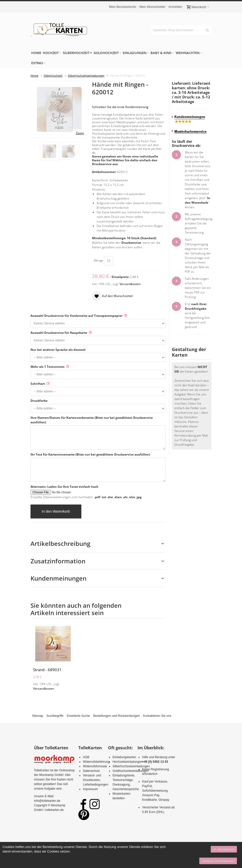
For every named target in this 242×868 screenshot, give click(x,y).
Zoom (80, 133)
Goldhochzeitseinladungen (131, 771)
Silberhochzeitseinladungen (131, 766)
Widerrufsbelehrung (96, 762)
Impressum (90, 789)
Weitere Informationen (218, 861)
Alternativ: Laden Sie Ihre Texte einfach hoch (64, 487)
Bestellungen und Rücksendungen (117, 716)
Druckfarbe (39, 401)
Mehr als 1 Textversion (48, 367)
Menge (99, 260)
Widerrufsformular (95, 766)
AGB (86, 757)
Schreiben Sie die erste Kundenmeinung (120, 107)
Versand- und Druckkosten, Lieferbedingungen (95, 780)
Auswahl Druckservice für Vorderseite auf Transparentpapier (77, 316)
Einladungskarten (124, 757)
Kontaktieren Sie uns (157, 716)
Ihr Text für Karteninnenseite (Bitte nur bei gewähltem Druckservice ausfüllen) (90, 454)
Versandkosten (130, 284)
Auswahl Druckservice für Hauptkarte (59, 333)
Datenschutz (91, 771)
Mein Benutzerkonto (123, 7)
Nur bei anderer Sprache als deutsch (58, 350)
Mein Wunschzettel (152, 7)
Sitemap (37, 716)
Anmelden (175, 7)
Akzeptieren (225, 849)
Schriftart (38, 384)
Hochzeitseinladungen (128, 762)
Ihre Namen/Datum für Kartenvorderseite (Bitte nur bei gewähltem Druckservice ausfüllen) (92, 420)
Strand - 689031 (47, 670)
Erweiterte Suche (78, 716)
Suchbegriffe (55, 716)
